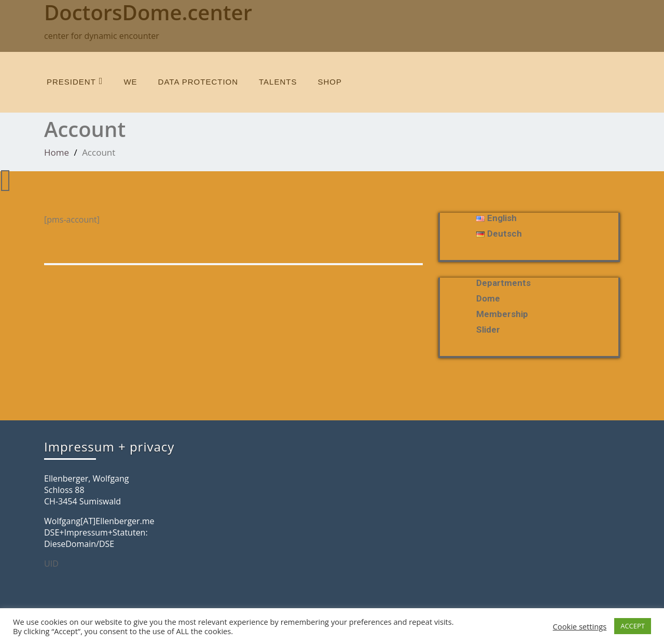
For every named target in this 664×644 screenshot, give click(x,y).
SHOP (330, 82)
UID (51, 564)
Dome (488, 298)
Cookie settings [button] (580, 626)
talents (278, 82)
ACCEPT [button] (633, 626)
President (75, 81)
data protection (198, 82)
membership (502, 314)
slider (488, 330)
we (130, 82)
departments (503, 283)
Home (57, 152)
